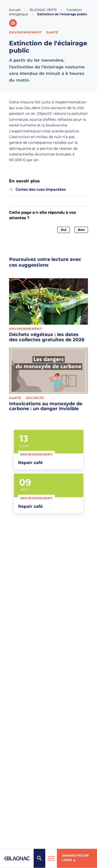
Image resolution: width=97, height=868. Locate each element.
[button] (13, 23)
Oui (64, 230)
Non (81, 230)
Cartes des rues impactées (41, 189)
